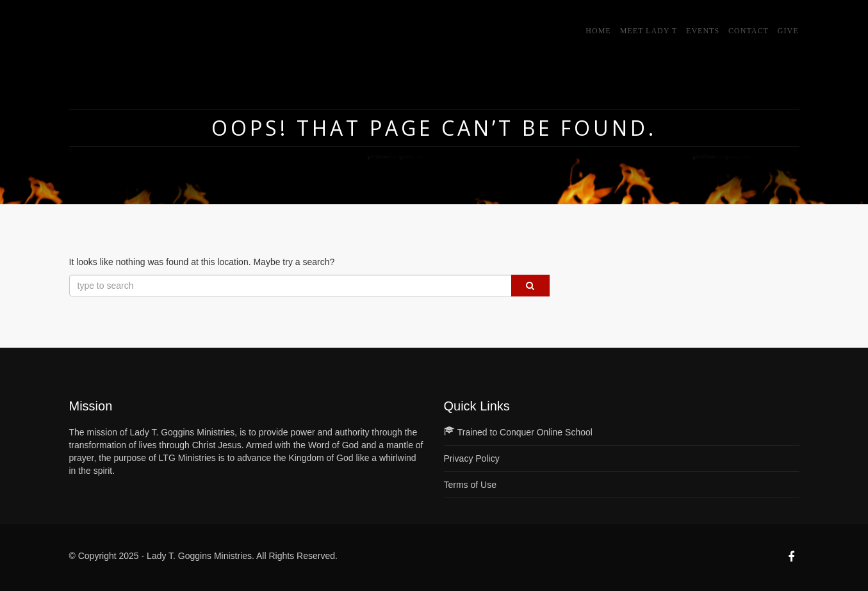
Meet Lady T (649, 31)
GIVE (788, 31)
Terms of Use (470, 485)
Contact (749, 31)
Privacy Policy (472, 458)
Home (598, 31)
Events (703, 31)
